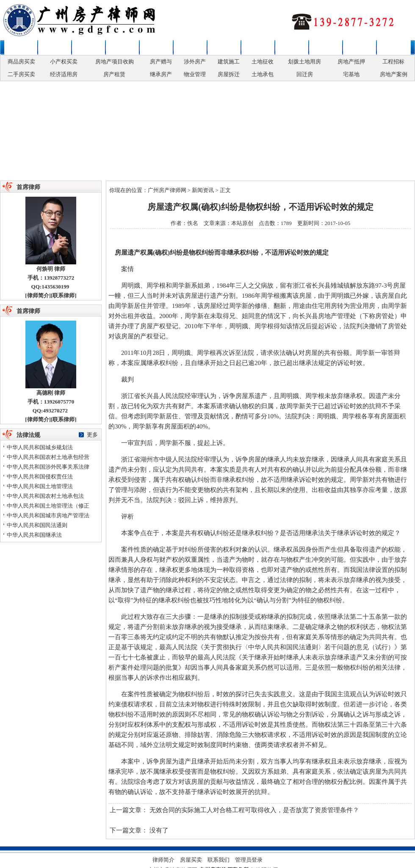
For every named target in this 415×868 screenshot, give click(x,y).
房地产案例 (394, 74)
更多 (92, 435)
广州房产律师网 (167, 190)
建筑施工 (229, 62)
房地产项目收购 (115, 62)
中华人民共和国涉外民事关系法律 (48, 467)
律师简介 (38, 295)
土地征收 (263, 62)
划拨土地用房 (304, 62)
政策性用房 (156, 48)
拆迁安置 (258, 48)
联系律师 (393, 48)
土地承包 (263, 74)
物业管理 (195, 74)
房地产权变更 (190, 48)
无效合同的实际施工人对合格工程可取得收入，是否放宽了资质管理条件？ (254, 810)
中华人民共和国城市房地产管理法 (48, 515)
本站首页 (21, 48)
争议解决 (326, 48)
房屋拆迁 (229, 74)
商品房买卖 (21, 62)
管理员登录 (249, 860)
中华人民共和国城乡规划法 (40, 447)
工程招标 (393, 62)
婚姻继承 (122, 48)
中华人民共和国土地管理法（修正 (48, 506)
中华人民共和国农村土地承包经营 (48, 457)
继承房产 (161, 74)
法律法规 (360, 48)
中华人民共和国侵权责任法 (40, 477)
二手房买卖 (21, 74)
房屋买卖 (89, 48)
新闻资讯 (55, 48)
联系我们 (219, 860)
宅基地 (351, 74)
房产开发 (224, 48)
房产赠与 (161, 62)
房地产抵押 (351, 62)
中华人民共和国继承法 (34, 535)
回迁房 (305, 74)
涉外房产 (195, 62)
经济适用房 (64, 74)
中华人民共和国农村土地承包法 (45, 496)
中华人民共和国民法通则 (37, 525)
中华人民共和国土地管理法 (40, 486)
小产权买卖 (64, 62)
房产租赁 (114, 74)
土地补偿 (292, 48)
